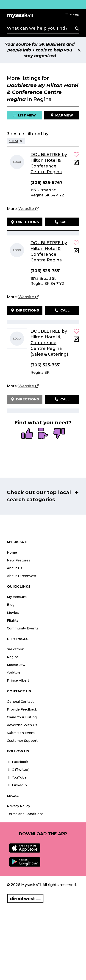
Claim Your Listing (22, 717)
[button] (72, 15)
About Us (15, 568)
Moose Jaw (16, 665)
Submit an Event (21, 733)
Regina (13, 657)
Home (12, 552)
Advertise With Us (22, 725)
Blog (11, 605)
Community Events (23, 628)
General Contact (20, 702)
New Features (19, 560)
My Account (17, 597)
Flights (13, 620)
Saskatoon (16, 649)
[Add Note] (76, 164)
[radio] (27, 434)
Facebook (18, 762)
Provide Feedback (22, 709)
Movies (13, 613)
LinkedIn (17, 785)
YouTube (17, 777)
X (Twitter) (18, 770)
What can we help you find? (37, 28)
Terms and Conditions (25, 814)
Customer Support (22, 741)
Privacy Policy (18, 806)
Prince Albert (18, 680)
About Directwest (22, 576)
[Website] (29, 209)
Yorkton (13, 673)
